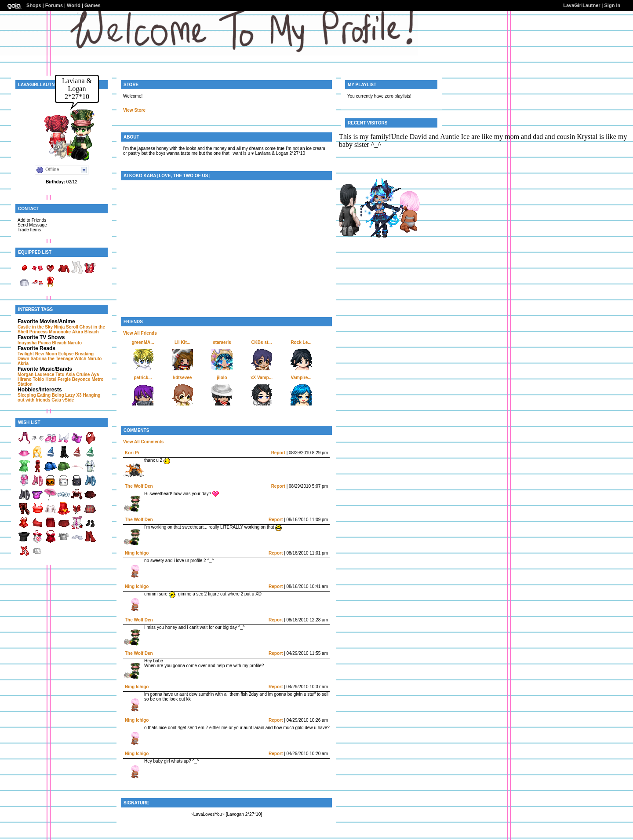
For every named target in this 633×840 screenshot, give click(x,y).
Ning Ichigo (137, 553)
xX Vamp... (262, 378)
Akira (78, 332)
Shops (34, 5)
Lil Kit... (182, 342)
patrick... (143, 378)
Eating (44, 395)
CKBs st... (261, 342)
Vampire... (301, 378)
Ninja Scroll (66, 327)
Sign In (613, 5)
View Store (134, 110)
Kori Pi (132, 453)
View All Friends (140, 333)
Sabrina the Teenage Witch (58, 359)
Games (93, 5)
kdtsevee (183, 378)
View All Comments (143, 442)
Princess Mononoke (50, 332)
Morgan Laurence (36, 374)
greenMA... (143, 342)
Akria (23, 363)
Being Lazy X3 (67, 395)
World (74, 5)
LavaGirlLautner (582, 5)
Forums (54, 5)
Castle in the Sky (35, 327)
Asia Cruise (78, 374)
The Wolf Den (139, 486)
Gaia (56, 400)
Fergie (64, 379)
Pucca (44, 343)
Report (278, 453)
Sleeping (27, 395)
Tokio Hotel (44, 379)
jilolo (222, 378)
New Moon (46, 354)
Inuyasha (27, 343)
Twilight (26, 354)
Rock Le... (301, 342)
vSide (68, 400)
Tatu (60, 374)
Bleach (92, 332)
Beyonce (81, 379)
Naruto (75, 343)
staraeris (222, 342)
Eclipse (66, 354)
